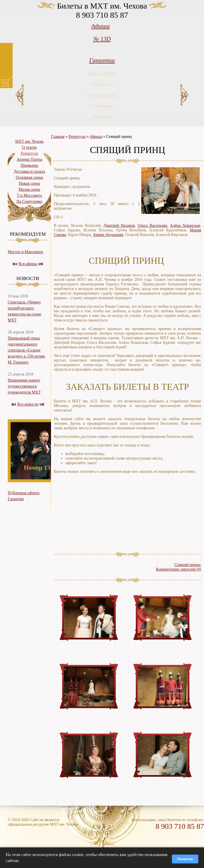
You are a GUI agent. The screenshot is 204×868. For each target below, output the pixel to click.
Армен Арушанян (108, 235)
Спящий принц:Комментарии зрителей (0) (178, 567)
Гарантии (102, 60)
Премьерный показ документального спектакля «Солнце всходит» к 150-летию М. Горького (26, 350)
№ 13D (102, 39)
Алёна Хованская (185, 226)
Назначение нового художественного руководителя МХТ (24, 386)
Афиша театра (102, 73)
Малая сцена (30, 189)
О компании (102, 106)
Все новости (28, 404)
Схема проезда (102, 95)
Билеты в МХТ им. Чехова (102, 6)
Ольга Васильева (152, 226)
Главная (58, 137)
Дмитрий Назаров (119, 226)
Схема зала (102, 84)
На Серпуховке (30, 201)
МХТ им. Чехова (29, 141)
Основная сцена (29, 177)
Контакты (102, 117)
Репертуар (77, 137)
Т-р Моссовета (30, 195)
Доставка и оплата (29, 171)
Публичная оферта (23, 493)
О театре (29, 147)
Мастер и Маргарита (25, 252)
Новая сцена (29, 183)
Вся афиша (28, 264)
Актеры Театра (29, 159)
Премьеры (29, 165)
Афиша (101, 26)
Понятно (185, 859)
